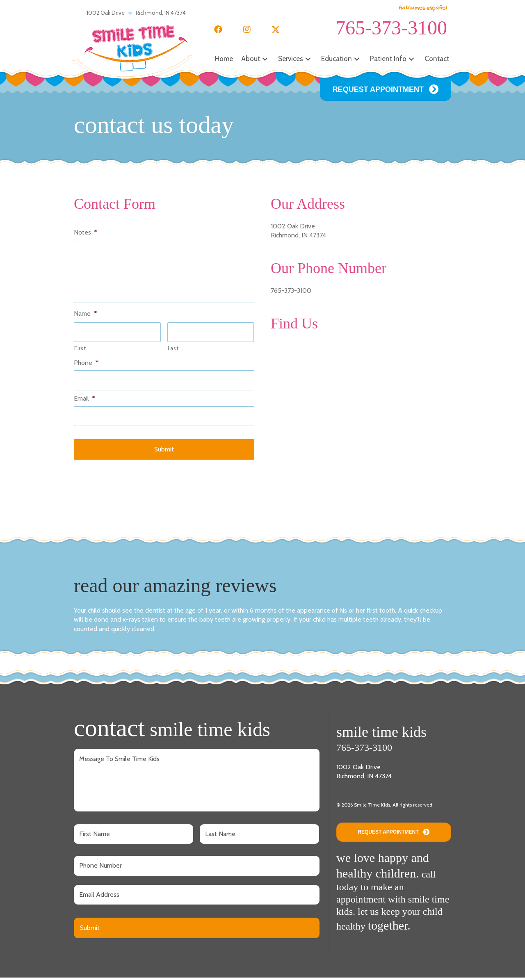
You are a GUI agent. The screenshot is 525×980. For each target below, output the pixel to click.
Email (84, 401)
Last (173, 351)
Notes (86, 232)
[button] (218, 30)
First (80, 351)
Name (85, 316)
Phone (86, 365)
